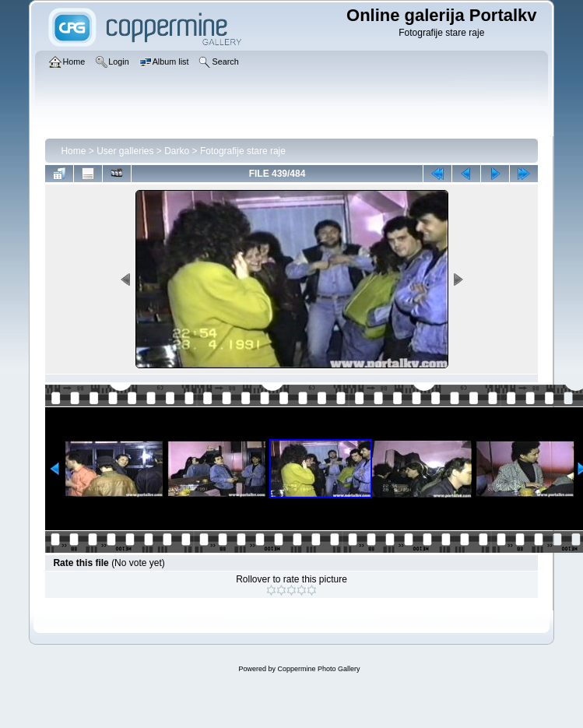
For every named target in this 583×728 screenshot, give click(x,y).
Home (73, 151)
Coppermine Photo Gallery (318, 669)
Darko (177, 151)
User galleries (125, 151)
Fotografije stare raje (243, 151)
